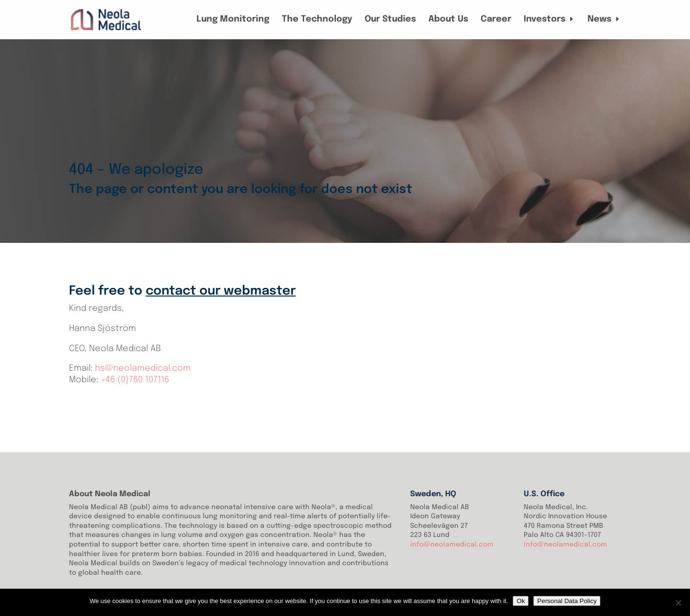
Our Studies (390, 20)
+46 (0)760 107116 (135, 380)
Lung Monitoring (233, 20)
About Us (448, 20)
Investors (545, 20)
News (599, 20)
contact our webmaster (221, 291)
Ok (521, 601)
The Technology (317, 20)
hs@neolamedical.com (143, 368)
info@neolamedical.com (452, 545)
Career (496, 20)
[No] (678, 603)
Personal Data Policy (567, 601)
